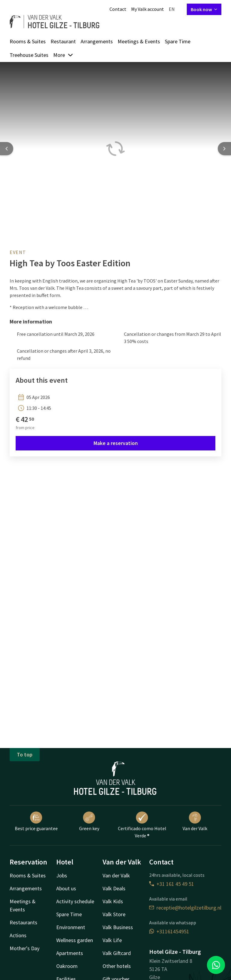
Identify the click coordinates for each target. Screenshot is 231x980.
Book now (204, 9)
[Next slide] (224, 149)
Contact (118, 9)
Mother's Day (25, 948)
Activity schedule (75, 901)
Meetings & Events (139, 41)
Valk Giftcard (117, 953)
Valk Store (114, 914)
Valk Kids (113, 901)
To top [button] (25, 754)
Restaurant (63, 41)
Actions (18, 935)
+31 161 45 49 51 (172, 884)
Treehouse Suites (29, 55)
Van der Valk (195, 821)
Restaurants (23, 922)
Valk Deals (114, 888)
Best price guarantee (36, 821)
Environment (71, 927)
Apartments (70, 953)
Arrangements (97, 41)
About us (66, 888)
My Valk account (148, 9)
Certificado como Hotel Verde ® (142, 825)
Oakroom (67, 966)
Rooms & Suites (28, 41)
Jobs (62, 875)
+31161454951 (169, 931)
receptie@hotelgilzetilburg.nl (185, 908)
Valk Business (118, 927)
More (63, 55)
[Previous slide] (7, 149)
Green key (89, 821)
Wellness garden (75, 940)
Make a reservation (116, 443)
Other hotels (117, 966)
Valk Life (112, 940)
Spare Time (178, 41)
